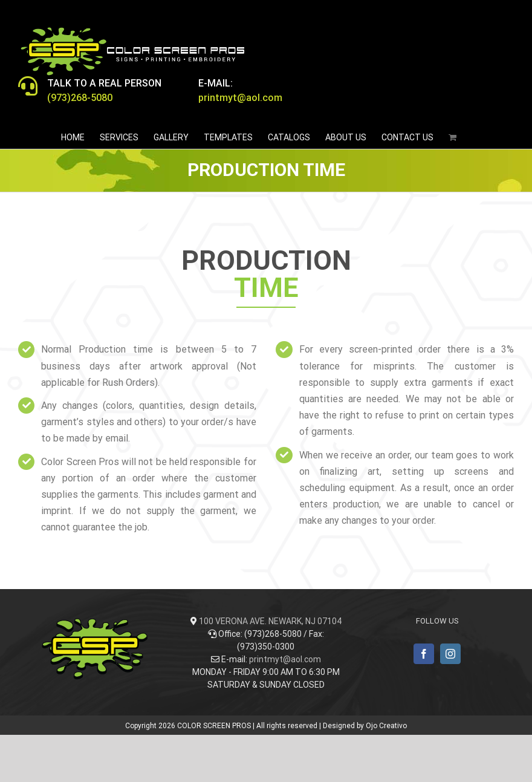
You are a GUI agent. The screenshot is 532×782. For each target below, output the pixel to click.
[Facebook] (424, 654)
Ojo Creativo (386, 726)
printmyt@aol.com (285, 659)
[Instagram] (450, 654)
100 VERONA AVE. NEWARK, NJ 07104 (270, 621)
